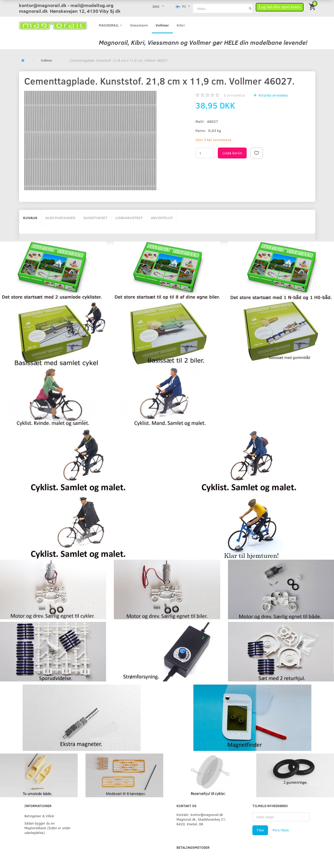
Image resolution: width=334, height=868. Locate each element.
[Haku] (250, 8)
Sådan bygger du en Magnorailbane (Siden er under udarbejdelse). (48, 828)
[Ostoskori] (313, 6)
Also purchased (60, 218)
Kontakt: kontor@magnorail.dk (200, 815)
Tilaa (260, 830)
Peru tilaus (281, 830)
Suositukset (95, 218)
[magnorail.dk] (53, 25)
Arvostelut (162, 218)
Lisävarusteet (129, 218)
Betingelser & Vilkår (39, 816)
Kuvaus (30, 218)
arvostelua (234, 95)
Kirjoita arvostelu (273, 95)
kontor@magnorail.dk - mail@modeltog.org (66, 5)
